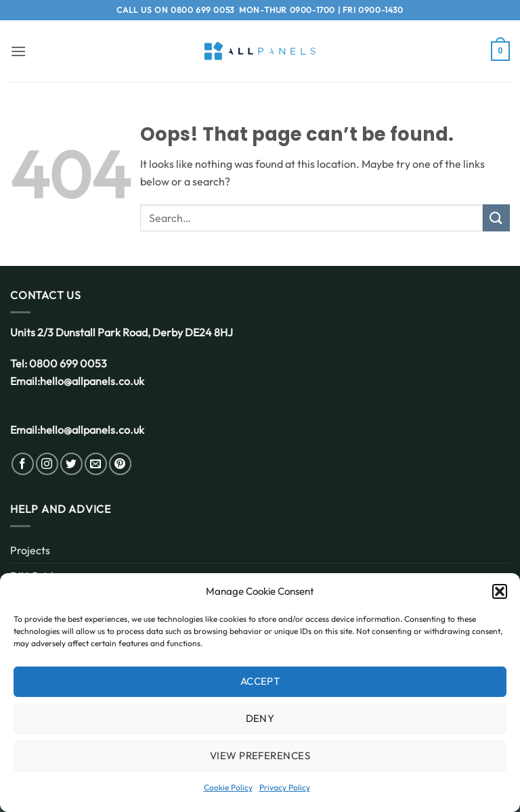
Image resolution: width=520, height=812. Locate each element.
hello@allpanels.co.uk (92, 381)
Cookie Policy (228, 787)
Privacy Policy (285, 787)
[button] (500, 591)
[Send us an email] (96, 464)
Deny (260, 718)
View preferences (260, 755)
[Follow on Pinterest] (120, 464)
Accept (260, 681)
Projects (30, 550)
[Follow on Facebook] (23, 464)
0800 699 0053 (202, 10)
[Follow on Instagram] (47, 464)
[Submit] (496, 218)
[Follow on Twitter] (71, 464)
